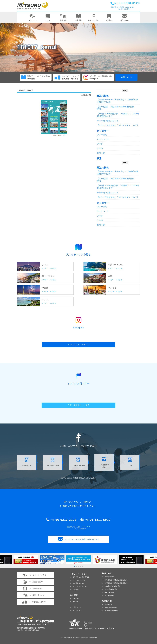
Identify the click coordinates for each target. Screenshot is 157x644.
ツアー (46, 268)
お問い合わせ (126, 77)
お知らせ (101, 153)
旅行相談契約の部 (111, 589)
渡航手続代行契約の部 (112, 586)
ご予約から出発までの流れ (81, 577)
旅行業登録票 (109, 577)
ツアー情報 (102, 135)
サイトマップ (77, 610)
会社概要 (76, 598)
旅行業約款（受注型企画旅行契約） (117, 583)
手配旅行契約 (109, 592)
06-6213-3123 (66, 520)
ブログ (100, 144)
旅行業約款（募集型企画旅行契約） (117, 580)
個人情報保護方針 (78, 583)
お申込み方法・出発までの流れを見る (78, 478)
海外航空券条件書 (111, 607)
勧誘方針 (76, 590)
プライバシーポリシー (80, 586)
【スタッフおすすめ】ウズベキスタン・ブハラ (118, 125)
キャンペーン (103, 139)
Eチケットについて (79, 580)
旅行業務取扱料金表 (111, 611)
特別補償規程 (109, 595)
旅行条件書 (109, 604)
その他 (100, 148)
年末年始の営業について (108, 121)
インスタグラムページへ (78, 345)
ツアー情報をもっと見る (78, 405)
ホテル (54, 268)
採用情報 (76, 601)
